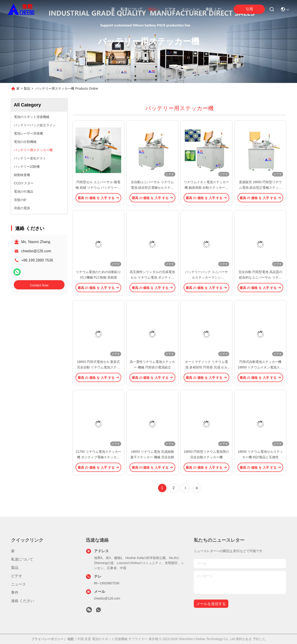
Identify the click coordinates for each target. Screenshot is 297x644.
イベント (191, 9)
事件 (15, 593)
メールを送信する (211, 604)
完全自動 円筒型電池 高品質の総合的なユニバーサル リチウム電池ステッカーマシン (260, 277)
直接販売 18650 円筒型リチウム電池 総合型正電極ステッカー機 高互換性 (260, 188)
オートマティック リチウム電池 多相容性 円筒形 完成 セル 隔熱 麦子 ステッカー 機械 (206, 367)
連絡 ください (216, 9)
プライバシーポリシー (47, 639)
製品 (154, 9)
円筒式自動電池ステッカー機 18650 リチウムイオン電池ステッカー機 (260, 367)
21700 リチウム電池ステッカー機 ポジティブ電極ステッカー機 (99, 457)
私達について (132, 9)
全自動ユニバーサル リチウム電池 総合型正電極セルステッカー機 (152, 188)
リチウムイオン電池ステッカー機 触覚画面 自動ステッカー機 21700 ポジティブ (206, 188)
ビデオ (170, 9)
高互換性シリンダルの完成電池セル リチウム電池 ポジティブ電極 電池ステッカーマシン (152, 277)
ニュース (18, 584)
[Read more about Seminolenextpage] (185, 488)
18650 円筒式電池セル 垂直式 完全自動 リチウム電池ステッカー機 (99, 367)
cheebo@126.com (36, 251)
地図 (71, 639)
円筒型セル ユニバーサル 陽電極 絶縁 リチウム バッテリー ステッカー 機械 (98, 188)
